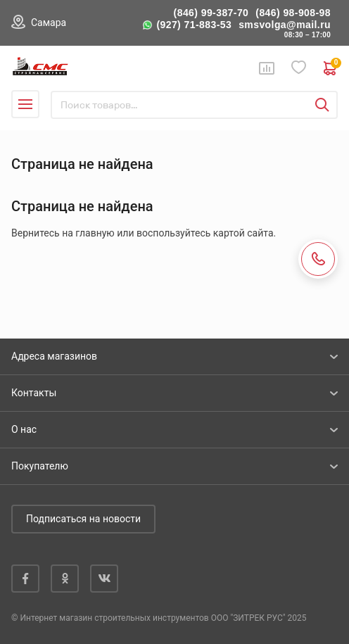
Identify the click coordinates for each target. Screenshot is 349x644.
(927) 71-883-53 (194, 25)
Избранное (299, 68)
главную (95, 233)
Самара (49, 23)
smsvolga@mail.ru (285, 25)
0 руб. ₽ (331, 68)
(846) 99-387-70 (211, 13)
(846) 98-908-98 (293, 13)
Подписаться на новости (83, 519)
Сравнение (267, 68)
